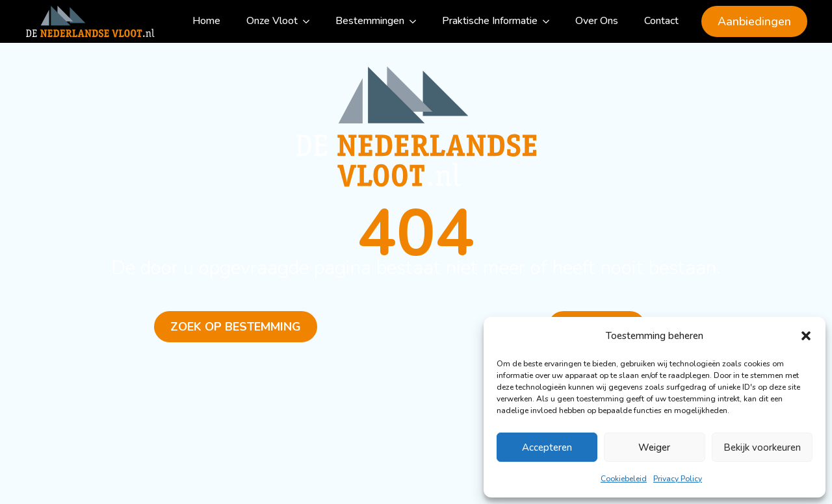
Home (206, 21)
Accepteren (547, 447)
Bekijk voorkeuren (762, 447)
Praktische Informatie (490, 21)
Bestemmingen (370, 21)
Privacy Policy (678, 479)
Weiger (654, 447)
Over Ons (597, 21)
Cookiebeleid (624, 479)
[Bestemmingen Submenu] (417, 21)
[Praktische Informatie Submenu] (550, 21)
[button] (806, 336)
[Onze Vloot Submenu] (310, 21)
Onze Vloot (272, 21)
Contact (661, 21)
